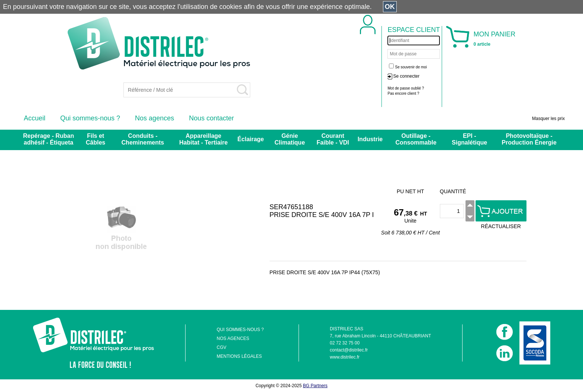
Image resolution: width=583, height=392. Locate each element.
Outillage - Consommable (416, 139)
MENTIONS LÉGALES (239, 356)
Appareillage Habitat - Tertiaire (203, 139)
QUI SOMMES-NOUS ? (240, 330)
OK (390, 7)
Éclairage (251, 139)
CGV (222, 347)
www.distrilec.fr (345, 357)
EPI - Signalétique (469, 139)
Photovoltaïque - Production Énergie (529, 139)
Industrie (370, 139)
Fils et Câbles (96, 139)
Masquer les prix (548, 119)
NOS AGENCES (233, 338)
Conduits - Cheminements (143, 139)
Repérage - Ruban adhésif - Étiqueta (49, 139)
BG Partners (315, 386)
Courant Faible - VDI (333, 139)
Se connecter (406, 76)
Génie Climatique (290, 139)
